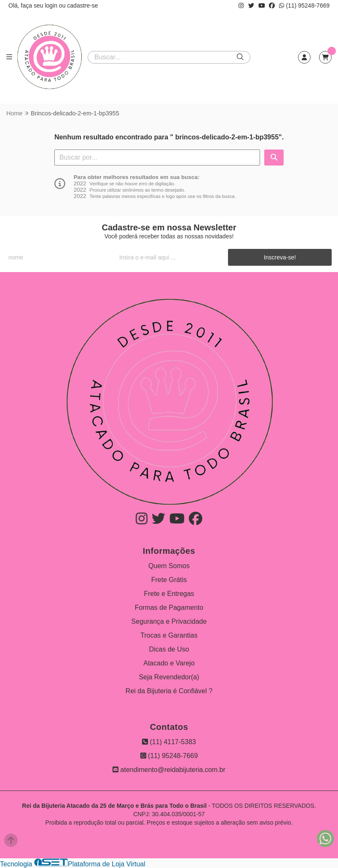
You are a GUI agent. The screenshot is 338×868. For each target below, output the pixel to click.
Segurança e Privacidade (169, 621)
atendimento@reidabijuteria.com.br (169, 770)
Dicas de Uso (169, 649)
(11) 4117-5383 (169, 742)
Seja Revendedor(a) (169, 677)
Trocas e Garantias (169, 635)
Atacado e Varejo (169, 663)
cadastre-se (82, 5)
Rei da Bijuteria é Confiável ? (169, 691)
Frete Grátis (169, 580)
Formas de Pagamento (169, 608)
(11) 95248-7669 (304, 5)
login (52, 5)
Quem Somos (169, 566)
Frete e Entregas (169, 594)
